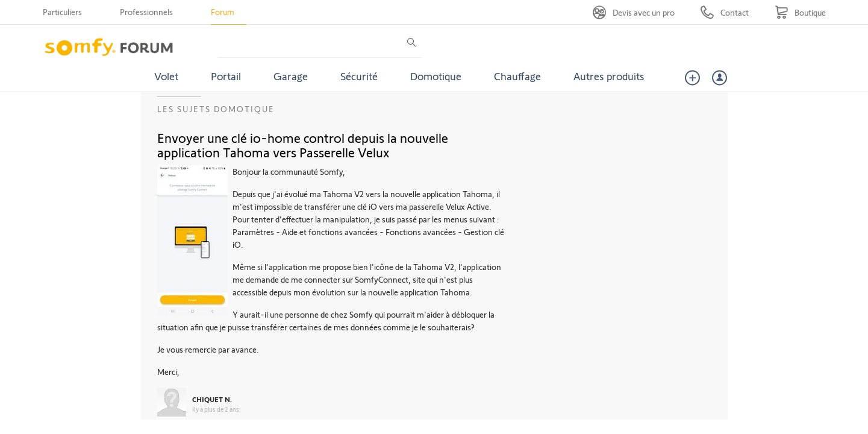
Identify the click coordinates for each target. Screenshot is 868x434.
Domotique (436, 76)
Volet (166, 76)
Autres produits (609, 76)
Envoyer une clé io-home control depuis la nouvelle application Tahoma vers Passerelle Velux (303, 145)
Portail (226, 76)
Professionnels (146, 12)
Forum (223, 12)
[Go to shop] (800, 12)
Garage (291, 76)
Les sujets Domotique (216, 109)
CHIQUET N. (212, 399)
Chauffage (517, 76)
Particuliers (62, 12)
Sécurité (359, 76)
